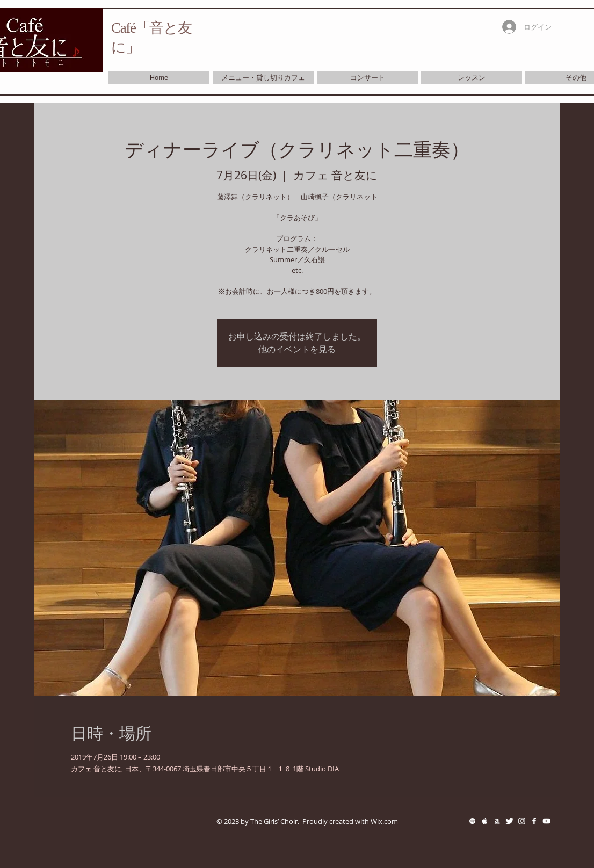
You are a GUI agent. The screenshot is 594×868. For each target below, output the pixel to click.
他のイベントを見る (297, 349)
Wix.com (384, 821)
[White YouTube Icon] (546, 821)
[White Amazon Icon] (497, 821)
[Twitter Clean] (509, 821)
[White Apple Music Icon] (485, 821)
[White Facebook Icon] (534, 821)
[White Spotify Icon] (472, 821)
